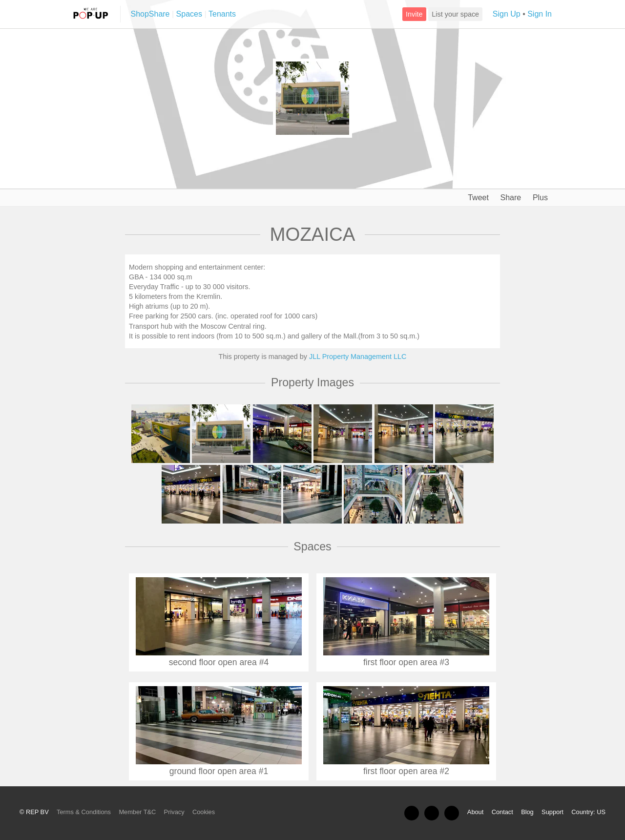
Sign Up (507, 14)
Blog (527, 812)
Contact (502, 812)
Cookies (204, 812)
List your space (455, 14)
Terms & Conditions (84, 812)
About (475, 812)
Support (552, 812)
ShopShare (150, 14)
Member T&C (137, 812)
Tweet (478, 198)
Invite (414, 14)
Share (510, 198)
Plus (540, 198)
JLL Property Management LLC (358, 357)
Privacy (174, 812)
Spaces (189, 14)
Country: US (588, 812)
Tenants (222, 14)
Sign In (540, 14)
